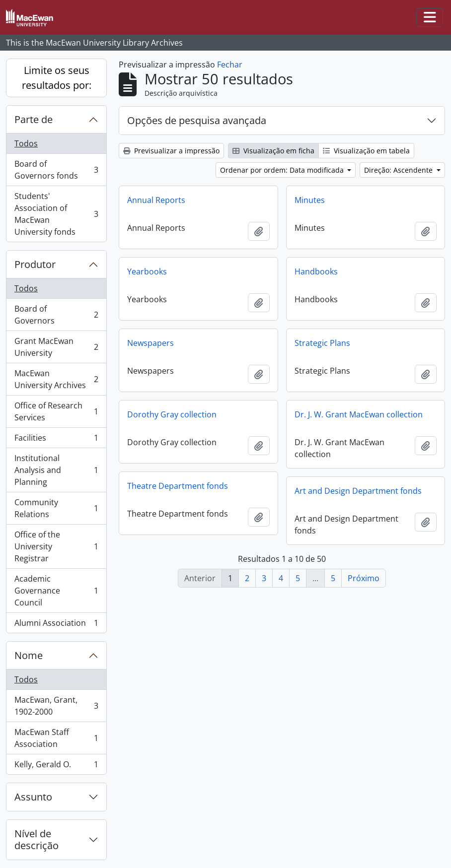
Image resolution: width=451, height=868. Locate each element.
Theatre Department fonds (178, 486)
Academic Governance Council (56, 591)
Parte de (34, 119)
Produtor (35, 264)
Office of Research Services (56, 411)
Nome (29, 655)
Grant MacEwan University (56, 347)
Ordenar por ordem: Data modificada (283, 170)
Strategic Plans (322, 343)
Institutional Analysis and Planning (56, 470)
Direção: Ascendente (399, 170)
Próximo (364, 578)
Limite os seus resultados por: (57, 78)
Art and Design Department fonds (358, 491)
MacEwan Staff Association (56, 738)
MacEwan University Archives (56, 379)
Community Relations (56, 508)
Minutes (310, 200)
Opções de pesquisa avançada (197, 120)
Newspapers (150, 343)
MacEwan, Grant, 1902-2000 (56, 706)
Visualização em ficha (273, 151)
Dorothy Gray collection (172, 414)
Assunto (33, 797)
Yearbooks (147, 271)
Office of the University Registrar (56, 546)
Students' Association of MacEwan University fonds (56, 214)
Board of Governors (56, 315)
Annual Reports (156, 200)
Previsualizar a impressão (171, 151)
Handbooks (316, 271)
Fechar (230, 65)
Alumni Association (56, 625)
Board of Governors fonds (56, 170)
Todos (26, 143)
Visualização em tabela (366, 151)
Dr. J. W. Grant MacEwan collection (359, 414)
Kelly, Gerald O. (56, 766)
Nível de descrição (37, 839)
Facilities (56, 440)
